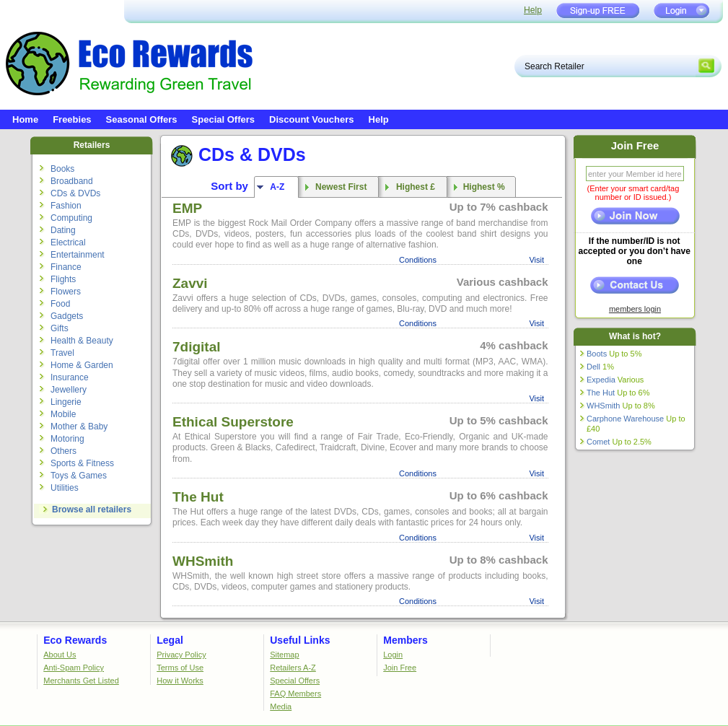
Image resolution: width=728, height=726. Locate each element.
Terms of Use (180, 668)
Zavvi (190, 283)
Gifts (60, 328)
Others (63, 451)
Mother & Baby (79, 427)
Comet (619, 442)
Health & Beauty (82, 341)
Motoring (67, 439)
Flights (63, 279)
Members (405, 640)
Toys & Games (79, 476)
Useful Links (300, 640)
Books (62, 169)
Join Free (400, 668)
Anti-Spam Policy (74, 668)
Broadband (72, 181)
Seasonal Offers (142, 119)
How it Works (180, 681)
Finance (66, 267)
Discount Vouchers (312, 119)
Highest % (482, 187)
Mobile (63, 414)
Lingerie (66, 402)
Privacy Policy (181, 655)
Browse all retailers (92, 509)
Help (533, 10)
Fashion (66, 206)
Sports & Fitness (82, 463)
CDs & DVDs (75, 193)
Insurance (70, 377)
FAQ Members (295, 694)
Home (25, 119)
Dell (600, 367)
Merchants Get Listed (81, 681)
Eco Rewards (75, 640)
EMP (187, 208)
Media (281, 707)
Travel (62, 353)
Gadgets (67, 316)
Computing (71, 218)
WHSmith (203, 561)
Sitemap (284, 655)
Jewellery (69, 390)
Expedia (615, 380)
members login (635, 309)
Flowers (66, 292)
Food (60, 304)
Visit (536, 260)
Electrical (68, 242)
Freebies (72, 119)
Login (393, 655)
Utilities (65, 488)
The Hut (198, 497)
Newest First (338, 187)
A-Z (276, 187)
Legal (170, 640)
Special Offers (223, 119)
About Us (60, 655)
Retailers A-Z (293, 668)
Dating (63, 230)
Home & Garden (82, 365)
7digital (197, 347)
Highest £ (413, 187)
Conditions (418, 260)
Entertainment (78, 255)
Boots (614, 354)
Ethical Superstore (233, 422)
